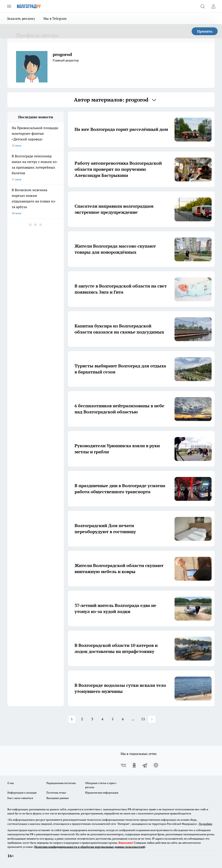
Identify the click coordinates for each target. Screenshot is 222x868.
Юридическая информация (102, 793)
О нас (11, 783)
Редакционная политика (61, 783)
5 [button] (113, 719)
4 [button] (102, 719)
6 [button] (123, 719)
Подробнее (206, 824)
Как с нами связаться (20, 798)
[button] (152, 719)
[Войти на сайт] (213, 6)
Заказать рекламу (21, 18)
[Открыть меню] (9, 6)
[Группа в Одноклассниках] (134, 765)
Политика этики (56, 793)
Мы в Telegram (55, 18)
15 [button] (143, 719)
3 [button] (92, 719)
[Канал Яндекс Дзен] (156, 765)
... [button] (133, 719)
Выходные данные (58, 798)
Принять (205, 31)
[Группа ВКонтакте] (123, 765)
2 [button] (82, 719)
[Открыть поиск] (202, 6)
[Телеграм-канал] (145, 765)
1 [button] (72, 719)
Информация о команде (22, 793)
